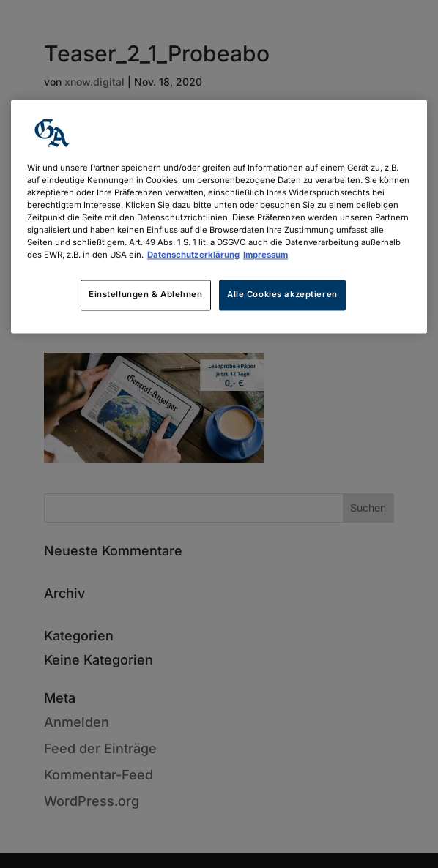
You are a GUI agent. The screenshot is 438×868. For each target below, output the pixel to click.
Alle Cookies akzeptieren (282, 295)
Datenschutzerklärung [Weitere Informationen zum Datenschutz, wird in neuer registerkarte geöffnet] (193, 255)
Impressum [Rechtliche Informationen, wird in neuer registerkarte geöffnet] (266, 255)
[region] (219, 216)
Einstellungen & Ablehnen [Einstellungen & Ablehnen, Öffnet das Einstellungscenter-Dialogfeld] (146, 295)
